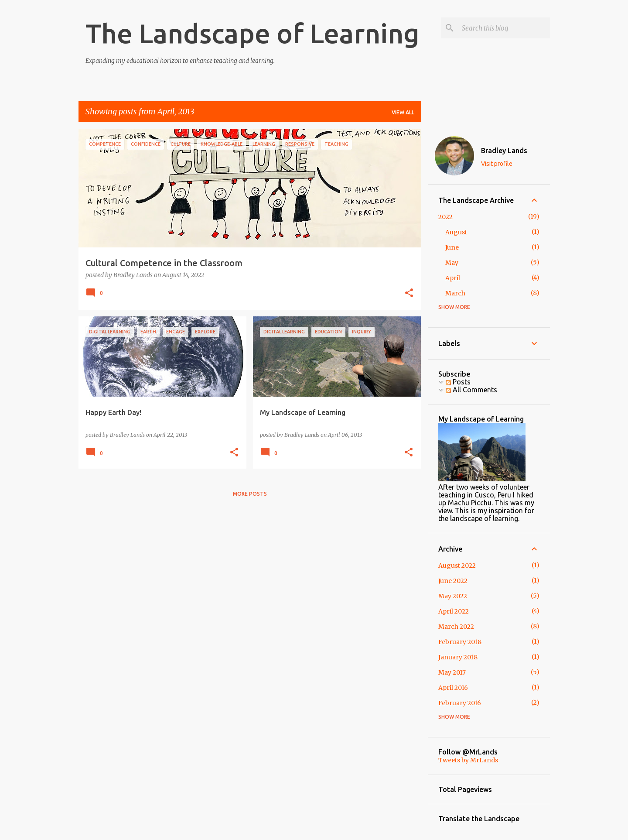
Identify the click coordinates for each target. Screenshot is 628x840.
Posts (458, 382)
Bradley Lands (504, 151)
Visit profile (497, 164)
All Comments (471, 390)
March (455, 293)
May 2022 (453, 596)
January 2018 (458, 657)
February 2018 (460, 642)
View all (403, 112)
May (452, 263)
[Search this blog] (504, 28)
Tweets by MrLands (468, 760)
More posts (250, 494)
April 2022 (454, 611)
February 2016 (460, 703)
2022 (445, 217)
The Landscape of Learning (252, 33)
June (452, 247)
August (456, 232)
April (453, 278)
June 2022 (453, 581)
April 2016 (453, 688)
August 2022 (457, 566)
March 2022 (456, 627)
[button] (409, 294)
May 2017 (452, 672)
